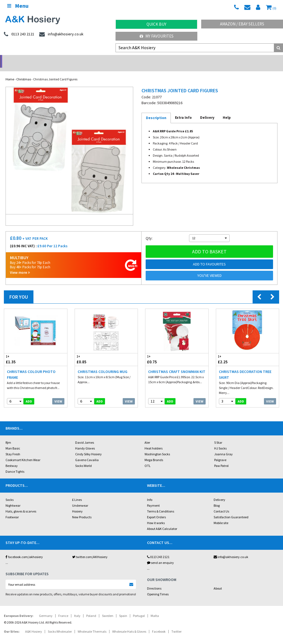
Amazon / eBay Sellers (242, 24)
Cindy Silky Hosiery (88, 447)
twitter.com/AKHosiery (90, 550)
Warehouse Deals (177, 60)
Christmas (24, 72)
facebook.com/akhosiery (24, 550)
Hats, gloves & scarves (21, 504)
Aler (147, 435)
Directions (154, 581)
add (29, 394)
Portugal (139, 608)
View (58, 394)
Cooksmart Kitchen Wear (23, 453)
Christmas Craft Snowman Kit (177, 364)
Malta (155, 608)
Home (10, 72)
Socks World (83, 458)
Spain (123, 608)
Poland (91, 608)
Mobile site (221, 516)
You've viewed (209, 268)
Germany (46, 608)
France (63, 608)
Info (150, 492)
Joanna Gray (223, 447)
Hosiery (77, 504)
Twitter (176, 624)
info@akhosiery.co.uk (231, 550)
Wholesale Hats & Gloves (129, 624)
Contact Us (221, 504)
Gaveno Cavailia (87, 453)
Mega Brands (154, 453)
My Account (106, 60)
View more (20, 265)
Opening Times (158, 587)
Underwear (80, 498)
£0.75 (161, 352)
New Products (82, 510)
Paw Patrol (221, 458)
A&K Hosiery (34, 624)
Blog (217, 498)
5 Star (218, 435)
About (218, 581)
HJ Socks (220, 441)
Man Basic (13, 441)
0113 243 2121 (158, 550)
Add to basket (209, 244)
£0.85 (91, 352)
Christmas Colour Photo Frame (31, 367)
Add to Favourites (209, 257)
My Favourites (157, 36)
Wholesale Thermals (92, 624)
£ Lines (77, 492)
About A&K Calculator (162, 521)
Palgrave (220, 453)
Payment (153, 498)
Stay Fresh (13, 447)
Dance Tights (15, 464)
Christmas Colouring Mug (103, 364)
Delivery (219, 492)
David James (85, 435)
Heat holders (154, 441)
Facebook (159, 624)
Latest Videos (248, 60)
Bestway (12, 458)
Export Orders (156, 510)
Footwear (12, 510)
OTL (148, 458)
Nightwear (13, 498)
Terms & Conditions (161, 504)
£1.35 (20, 352)
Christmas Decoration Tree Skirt (245, 367)
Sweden (108, 608)
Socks (10, 492)
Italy (77, 608)
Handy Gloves (85, 441)
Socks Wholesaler (60, 624)
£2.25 (232, 352)
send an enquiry (160, 555)
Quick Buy (156, 24)
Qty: (149, 231)
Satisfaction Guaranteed (231, 510)
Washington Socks (157, 447)
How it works (156, 516)
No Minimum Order (36, 60)
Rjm (8, 435)
